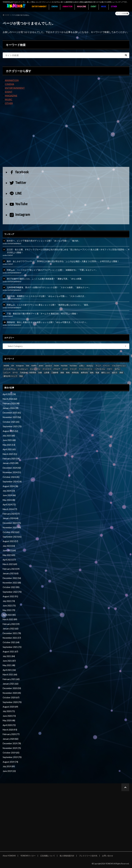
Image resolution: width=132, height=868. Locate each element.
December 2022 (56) (12, 578)
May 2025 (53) (9, 445)
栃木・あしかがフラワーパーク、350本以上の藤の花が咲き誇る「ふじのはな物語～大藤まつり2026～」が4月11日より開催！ (63, 261)
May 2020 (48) (9, 720)
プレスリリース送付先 (88, 856)
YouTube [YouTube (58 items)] (64, 366)
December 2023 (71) (12, 523)
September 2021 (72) (12, 647)
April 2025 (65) (9, 449)
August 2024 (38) (10, 486)
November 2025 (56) (12, 417)
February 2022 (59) (11, 624)
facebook (19, 172)
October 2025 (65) (11, 422)
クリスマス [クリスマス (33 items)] (47, 369)
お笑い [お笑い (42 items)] (82, 366)
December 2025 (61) (12, 413)
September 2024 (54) (12, 482)
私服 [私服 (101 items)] (97, 373)
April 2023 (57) (9, 560)
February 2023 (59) (11, 569)
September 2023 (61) (12, 537)
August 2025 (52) (10, 431)
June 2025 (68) (9, 440)
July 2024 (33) (9, 491)
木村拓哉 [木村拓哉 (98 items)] (75, 373)
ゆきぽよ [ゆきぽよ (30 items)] (90, 366)
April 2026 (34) (9, 394)
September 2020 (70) (12, 702)
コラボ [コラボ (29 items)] (65, 369)
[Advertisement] (66, 138)
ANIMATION (67, 7)
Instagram (20, 215)
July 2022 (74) (9, 601)
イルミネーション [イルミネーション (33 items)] (119, 366)
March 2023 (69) (10, 564)
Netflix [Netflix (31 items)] (34, 366)
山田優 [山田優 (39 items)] (47, 373)
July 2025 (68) (9, 436)
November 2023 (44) (12, 528)
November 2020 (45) (12, 693)
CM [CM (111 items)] (13, 366)
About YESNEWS (9, 856)
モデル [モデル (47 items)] (117, 369)
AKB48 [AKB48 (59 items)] (6, 366)
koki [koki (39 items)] (28, 366)
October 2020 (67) (11, 698)
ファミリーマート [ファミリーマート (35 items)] (86, 369)
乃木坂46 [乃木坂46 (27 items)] (23, 373)
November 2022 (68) (12, 583)
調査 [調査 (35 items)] (121, 373)
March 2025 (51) (10, 454)
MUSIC (104, 7)
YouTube (19, 204)
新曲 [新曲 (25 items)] (62, 373)
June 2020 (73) (9, 716)
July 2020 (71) (9, 711)
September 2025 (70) (12, 426)
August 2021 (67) (10, 652)
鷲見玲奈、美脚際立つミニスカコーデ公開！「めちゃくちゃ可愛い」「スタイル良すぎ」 (46, 296)
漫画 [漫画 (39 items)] (92, 373)
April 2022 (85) (9, 615)
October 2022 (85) (11, 587)
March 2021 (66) (10, 675)
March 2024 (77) (10, 509)
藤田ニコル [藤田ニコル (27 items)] (106, 373)
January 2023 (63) (11, 573)
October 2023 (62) (11, 532)
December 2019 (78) (12, 743)
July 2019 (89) (9, 766)
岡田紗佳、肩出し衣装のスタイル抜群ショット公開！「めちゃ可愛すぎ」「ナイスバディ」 (47, 322)
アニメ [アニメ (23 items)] (98, 366)
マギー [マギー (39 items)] (110, 369)
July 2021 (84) (9, 656)
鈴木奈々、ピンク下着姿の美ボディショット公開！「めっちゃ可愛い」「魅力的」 (44, 241)
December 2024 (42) (12, 468)
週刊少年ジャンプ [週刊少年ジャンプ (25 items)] (10, 376)
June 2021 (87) (9, 661)
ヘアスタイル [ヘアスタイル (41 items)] (100, 369)
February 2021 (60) (11, 679)
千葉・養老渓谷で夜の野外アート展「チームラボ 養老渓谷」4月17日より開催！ (42, 314)
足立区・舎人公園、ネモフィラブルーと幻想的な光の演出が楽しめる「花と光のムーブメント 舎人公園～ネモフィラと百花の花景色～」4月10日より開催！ (68, 251)
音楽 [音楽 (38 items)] (21, 376)
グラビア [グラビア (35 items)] (57, 369)
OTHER (114, 7)
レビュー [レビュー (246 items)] (7, 373)
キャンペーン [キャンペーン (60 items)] (35, 369)
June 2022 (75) (9, 606)
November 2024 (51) (12, 472)
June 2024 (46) (9, 495)
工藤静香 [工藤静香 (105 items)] (55, 373)
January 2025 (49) (11, 463)
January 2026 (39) (11, 408)
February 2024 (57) (11, 514)
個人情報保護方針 (67, 856)
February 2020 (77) (11, 734)
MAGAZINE (82, 7)
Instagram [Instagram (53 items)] (20, 366)
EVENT (94, 7)
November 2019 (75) (12, 748)
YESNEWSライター (28, 856)
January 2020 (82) (11, 739)
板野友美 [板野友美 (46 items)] (84, 373)
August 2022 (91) (10, 596)
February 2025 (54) (11, 459)
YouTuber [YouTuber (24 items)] (73, 366)
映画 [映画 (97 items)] (68, 373)
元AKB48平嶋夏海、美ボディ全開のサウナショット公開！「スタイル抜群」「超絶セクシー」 (49, 287)
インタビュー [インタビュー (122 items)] (23, 369)
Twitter (18, 183)
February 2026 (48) (11, 403)
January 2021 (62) (11, 684)
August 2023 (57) (10, 541)
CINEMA (55, 7)
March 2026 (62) (10, 399)
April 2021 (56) (9, 670)
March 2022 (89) (10, 619)
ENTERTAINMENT (39, 7)
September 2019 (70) (12, 757)
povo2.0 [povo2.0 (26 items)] (49, 366)
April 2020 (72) (9, 725)
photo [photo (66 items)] (41, 366)
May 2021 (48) (9, 665)
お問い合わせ (108, 856)
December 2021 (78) (12, 633)
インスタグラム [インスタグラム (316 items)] (9, 369)
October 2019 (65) (11, 753)
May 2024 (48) (9, 500)
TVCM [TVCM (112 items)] (56, 366)
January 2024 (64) (11, 518)
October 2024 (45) (11, 477)
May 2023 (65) (9, 555)
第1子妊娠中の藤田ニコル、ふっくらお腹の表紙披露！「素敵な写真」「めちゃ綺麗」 (45, 279)
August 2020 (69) (10, 707)
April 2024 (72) (9, 505)
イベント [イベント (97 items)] (106, 366)
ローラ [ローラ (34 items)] (15, 373)
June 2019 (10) (9, 771)
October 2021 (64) (11, 642)
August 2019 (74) (10, 762)
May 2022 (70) (9, 610)
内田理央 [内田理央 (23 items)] (33, 373)
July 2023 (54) (9, 546)
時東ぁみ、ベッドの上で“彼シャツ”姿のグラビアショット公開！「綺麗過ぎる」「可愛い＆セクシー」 (52, 270)
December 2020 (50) (12, 688)
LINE (16, 194)
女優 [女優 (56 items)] (40, 373)
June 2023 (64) (9, 550)
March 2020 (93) (10, 730)
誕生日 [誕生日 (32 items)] (115, 373)
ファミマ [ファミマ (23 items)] (73, 369)
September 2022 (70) (12, 592)
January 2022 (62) (11, 629)
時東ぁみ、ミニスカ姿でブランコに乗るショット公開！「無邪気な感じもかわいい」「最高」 (48, 305)
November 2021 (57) (12, 638)
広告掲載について (48, 856)
